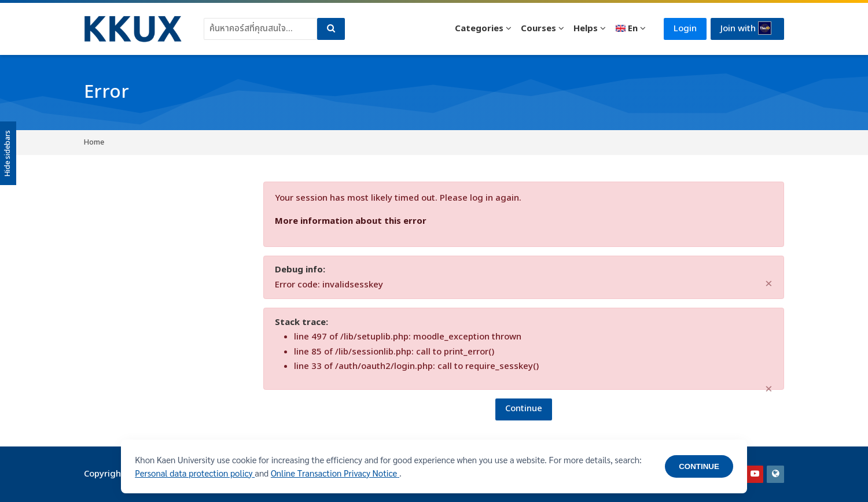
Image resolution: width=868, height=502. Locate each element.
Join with (746, 28)
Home (94, 142)
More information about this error (351, 221)
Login (685, 29)
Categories (479, 29)
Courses (538, 29)
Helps (586, 29)
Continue (524, 409)
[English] (630, 29)
